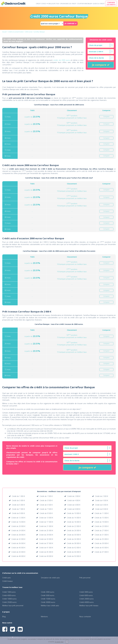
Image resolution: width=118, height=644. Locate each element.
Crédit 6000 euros (86, 595)
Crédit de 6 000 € (74, 505)
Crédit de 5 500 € (46, 505)
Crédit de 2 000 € (74, 496)
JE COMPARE (71, 23)
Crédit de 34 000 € (74, 539)
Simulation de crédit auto (50, 578)
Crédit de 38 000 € (74, 543)
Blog (4, 617)
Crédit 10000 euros (9, 599)
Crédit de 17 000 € (46, 522)
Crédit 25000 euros (9, 602)
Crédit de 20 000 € (18, 526)
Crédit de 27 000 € (102, 531)
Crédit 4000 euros (9, 595)
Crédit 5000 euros (48, 595)
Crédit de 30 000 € (74, 535)
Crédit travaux (7, 581)
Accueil (4, 32)
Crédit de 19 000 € (102, 522)
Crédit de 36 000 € (18, 543)
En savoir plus (59, 642)
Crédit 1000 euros (9, 592)
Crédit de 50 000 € (74, 556)
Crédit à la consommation (16, 32)
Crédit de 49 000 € (46, 556)
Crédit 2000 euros (48, 592)
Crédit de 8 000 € (74, 509)
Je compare (101, 65)
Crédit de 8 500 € (102, 509)
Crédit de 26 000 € (74, 531)
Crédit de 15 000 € (102, 518)
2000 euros (29, 32)
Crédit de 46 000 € (74, 552)
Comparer (106, 117)
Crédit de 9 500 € (46, 513)
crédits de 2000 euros (62, 60)
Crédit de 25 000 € (46, 531)
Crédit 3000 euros (86, 592)
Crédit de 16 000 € (18, 522)
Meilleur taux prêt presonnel (13, 606)
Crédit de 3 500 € (46, 500)
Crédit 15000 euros (48, 599)
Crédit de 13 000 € (46, 518)
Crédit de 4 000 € (74, 500)
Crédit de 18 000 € (74, 522)
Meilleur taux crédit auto (50, 606)
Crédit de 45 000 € (46, 552)
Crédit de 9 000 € (18, 513)
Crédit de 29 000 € (46, 535)
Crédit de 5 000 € (18, 505)
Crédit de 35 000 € (102, 539)
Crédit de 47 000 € (102, 552)
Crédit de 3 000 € (18, 500)
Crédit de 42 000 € (74, 548)
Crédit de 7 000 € (18, 509)
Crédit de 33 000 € (46, 539)
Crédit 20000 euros (87, 599)
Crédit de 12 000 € (18, 518)
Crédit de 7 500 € (46, 509)
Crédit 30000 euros (48, 602)
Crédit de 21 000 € (46, 526)
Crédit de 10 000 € (74, 513)
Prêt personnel (85, 578)
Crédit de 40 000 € (18, 548)
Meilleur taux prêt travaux (89, 606)
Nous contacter (85, 617)
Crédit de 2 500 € (102, 496)
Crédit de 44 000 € (18, 552)
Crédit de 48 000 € (18, 556)
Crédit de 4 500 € (102, 500)
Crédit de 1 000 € (18, 496)
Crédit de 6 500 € (102, 505)
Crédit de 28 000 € (18, 535)
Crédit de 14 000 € (74, 518)
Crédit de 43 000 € (102, 548)
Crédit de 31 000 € (102, 535)
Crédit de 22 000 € (74, 526)
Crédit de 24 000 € (18, 531)
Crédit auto (7, 578)
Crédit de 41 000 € (46, 548)
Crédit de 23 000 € (102, 526)
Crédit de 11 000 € (102, 513)
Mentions (44, 617)
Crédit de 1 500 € (46, 496)
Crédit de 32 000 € (18, 539)
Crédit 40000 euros (87, 602)
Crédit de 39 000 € (102, 543)
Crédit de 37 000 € (46, 543)
